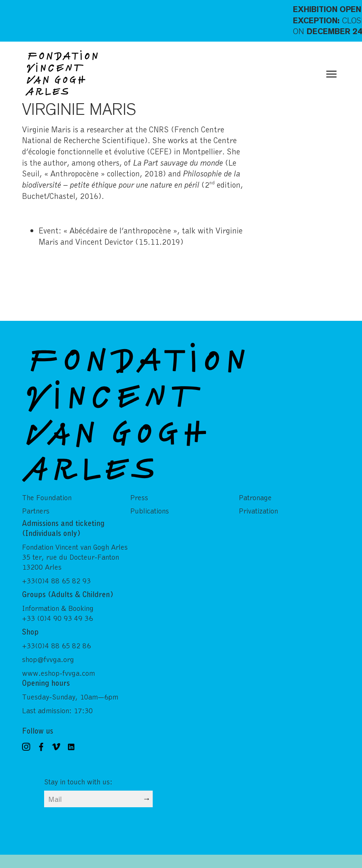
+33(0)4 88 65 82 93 (56, 580)
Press (139, 497)
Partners (36, 511)
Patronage (255, 497)
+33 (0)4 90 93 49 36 (57, 618)
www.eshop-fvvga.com (58, 673)
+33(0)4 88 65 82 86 (56, 645)
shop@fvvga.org (48, 659)
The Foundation (47, 497)
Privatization (258, 511)
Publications (150, 511)
